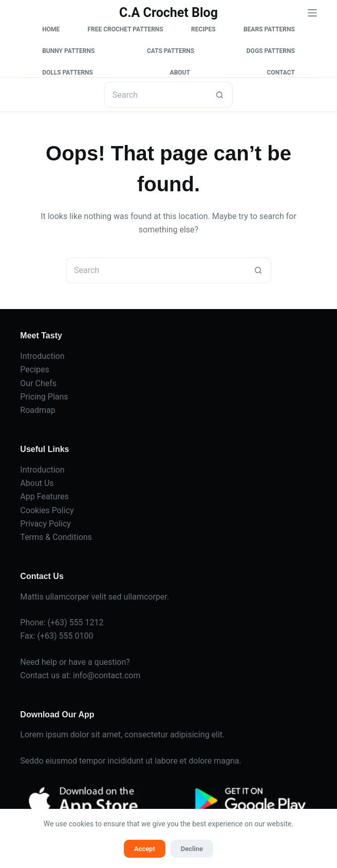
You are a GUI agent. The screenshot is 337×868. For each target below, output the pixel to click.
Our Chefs (38, 383)
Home (51, 29)
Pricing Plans (44, 397)
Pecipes (34, 369)
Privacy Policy (45, 524)
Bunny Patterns (68, 51)
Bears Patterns (269, 29)
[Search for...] (156, 95)
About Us (37, 483)
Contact (281, 73)
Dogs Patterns (271, 51)
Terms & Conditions (56, 537)
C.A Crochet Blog (168, 13)
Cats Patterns (171, 51)
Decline (192, 849)
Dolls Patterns (68, 73)
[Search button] (220, 95)
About (180, 73)
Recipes (203, 29)
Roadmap (38, 410)
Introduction (42, 356)
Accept (145, 849)
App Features (44, 496)
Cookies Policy (47, 510)
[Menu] (312, 13)
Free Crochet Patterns (125, 29)
